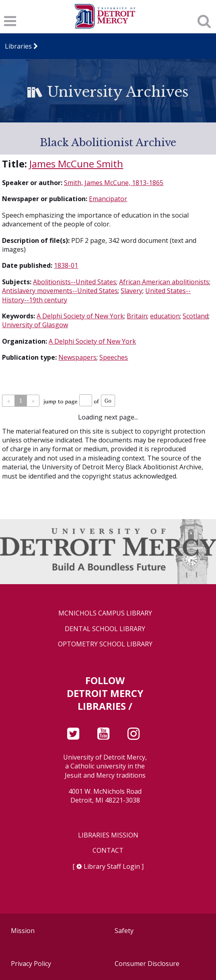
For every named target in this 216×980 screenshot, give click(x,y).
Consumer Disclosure (147, 964)
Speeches (114, 357)
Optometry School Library (105, 644)
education (165, 316)
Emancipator (108, 199)
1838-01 (66, 265)
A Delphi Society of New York (80, 316)
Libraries (18, 46)
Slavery (132, 291)
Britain (137, 316)
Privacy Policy (31, 964)
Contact (108, 851)
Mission (23, 931)
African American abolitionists (164, 282)
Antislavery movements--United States (60, 291)
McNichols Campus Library (105, 613)
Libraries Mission (108, 835)
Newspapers (77, 357)
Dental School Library (105, 629)
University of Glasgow (35, 325)
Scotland (195, 316)
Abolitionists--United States (75, 282)
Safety (124, 931)
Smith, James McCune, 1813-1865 (114, 183)
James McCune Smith (76, 164)
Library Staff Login (112, 866)
